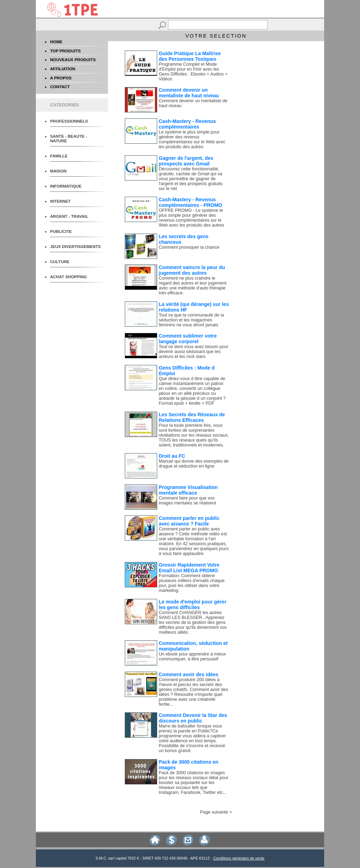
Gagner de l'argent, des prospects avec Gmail (186, 161)
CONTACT (60, 87)
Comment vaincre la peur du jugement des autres (192, 270)
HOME (56, 42)
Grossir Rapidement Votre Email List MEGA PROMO (189, 568)
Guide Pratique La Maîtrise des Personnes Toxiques (190, 56)
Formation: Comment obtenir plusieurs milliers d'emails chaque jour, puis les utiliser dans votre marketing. (192, 583)
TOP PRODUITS (65, 51)
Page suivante (214, 812)
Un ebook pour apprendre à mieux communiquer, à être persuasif (192, 657)
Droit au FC (172, 456)
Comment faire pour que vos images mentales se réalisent (188, 501)
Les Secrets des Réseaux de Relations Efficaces (192, 417)
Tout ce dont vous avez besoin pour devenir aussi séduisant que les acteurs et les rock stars (194, 352)
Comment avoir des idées (189, 674)
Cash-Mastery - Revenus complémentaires (188, 124)
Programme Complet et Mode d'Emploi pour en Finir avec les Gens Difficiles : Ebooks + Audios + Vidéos (193, 72)
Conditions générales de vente (239, 858)
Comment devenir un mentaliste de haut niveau (189, 93)
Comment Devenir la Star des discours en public (193, 718)
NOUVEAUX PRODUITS (73, 60)
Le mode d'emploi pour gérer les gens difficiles (193, 605)
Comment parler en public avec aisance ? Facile (189, 521)
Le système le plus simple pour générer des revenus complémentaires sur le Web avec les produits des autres (192, 139)
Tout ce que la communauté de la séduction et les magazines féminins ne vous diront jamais (192, 320)
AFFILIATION (63, 69)
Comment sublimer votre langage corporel (188, 339)
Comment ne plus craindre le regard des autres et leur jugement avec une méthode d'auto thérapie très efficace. (193, 286)
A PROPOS (61, 78)
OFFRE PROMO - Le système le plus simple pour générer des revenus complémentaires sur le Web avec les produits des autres (192, 218)
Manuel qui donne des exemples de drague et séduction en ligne (194, 464)
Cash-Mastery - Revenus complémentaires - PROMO (191, 202)
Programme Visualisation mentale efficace (188, 490)
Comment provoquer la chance (189, 247)
